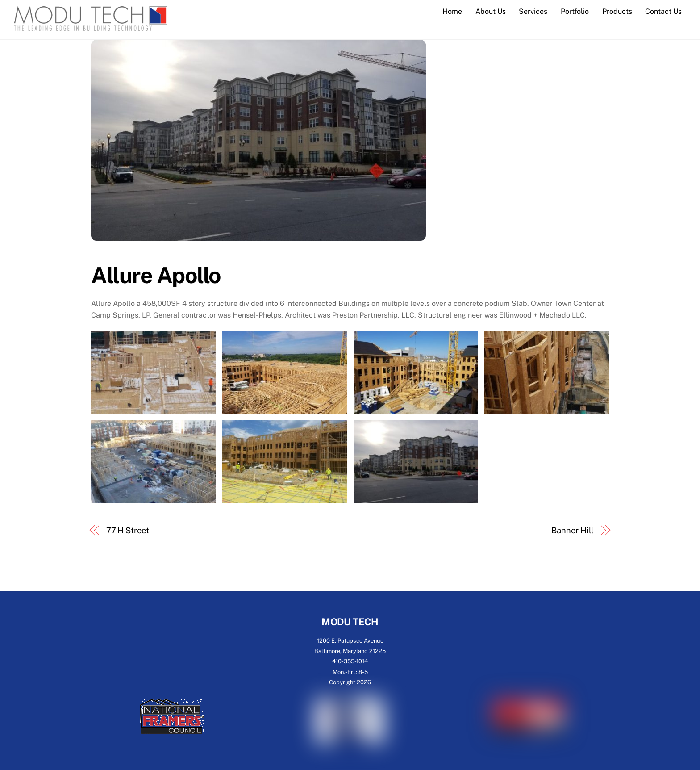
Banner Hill (573, 530)
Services (533, 11)
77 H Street (128, 530)
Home (452, 11)
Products (617, 11)
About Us (491, 11)
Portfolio (575, 11)
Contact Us (663, 11)
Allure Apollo (156, 275)
